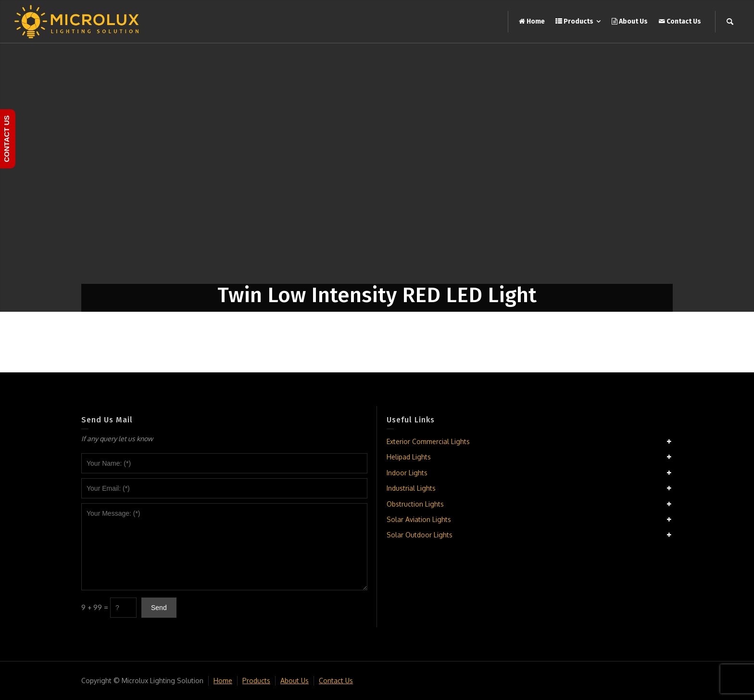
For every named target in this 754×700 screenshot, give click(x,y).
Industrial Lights (411, 488)
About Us (295, 681)
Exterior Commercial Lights (428, 441)
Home (223, 681)
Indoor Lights (407, 473)
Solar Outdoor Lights (420, 535)
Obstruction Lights (415, 504)
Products (256, 681)
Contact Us (336, 681)
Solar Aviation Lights (419, 519)
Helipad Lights (409, 457)
